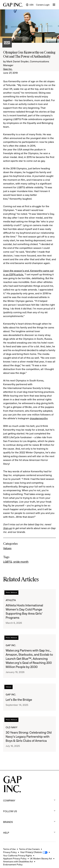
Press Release (11, 592)
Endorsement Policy (13, 865)
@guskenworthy (39, 418)
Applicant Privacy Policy (15, 859)
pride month (21, 562)
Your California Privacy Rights (18, 856)
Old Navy (12, 727)
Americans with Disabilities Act (18, 862)
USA (30, 5)
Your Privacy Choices (31, 852)
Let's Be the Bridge (19, 700)
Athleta (11, 600)
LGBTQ (8, 562)
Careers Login (43, 5)
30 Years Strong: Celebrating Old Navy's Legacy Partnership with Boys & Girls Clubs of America (29, 737)
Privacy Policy (10, 852)
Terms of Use (9, 849)
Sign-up (7, 528)
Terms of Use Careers (29, 849)
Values (7, 548)
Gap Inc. (8, 69)
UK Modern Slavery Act (41, 859)
